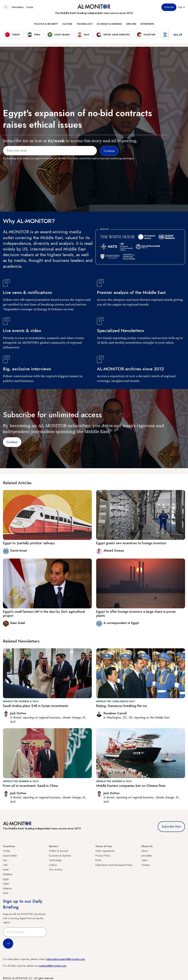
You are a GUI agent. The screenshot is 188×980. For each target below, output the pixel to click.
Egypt (6, 879)
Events (30, 7)
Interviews (147, 24)
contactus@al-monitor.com (53, 966)
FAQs (98, 860)
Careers (146, 865)
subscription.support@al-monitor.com (66, 959)
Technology (85, 24)
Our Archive (56, 870)
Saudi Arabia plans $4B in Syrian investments (36, 706)
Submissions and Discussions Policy (114, 865)
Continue (12, 442)
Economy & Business (109, 24)
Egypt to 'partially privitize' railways (29, 543)
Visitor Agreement (105, 851)
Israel (6, 870)
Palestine (8, 874)
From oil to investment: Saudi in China (30, 786)
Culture (67, 24)
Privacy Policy (103, 856)
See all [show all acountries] (178, 35)
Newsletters (18, 7)
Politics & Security (46, 24)
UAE (5, 865)
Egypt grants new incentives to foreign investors (131, 543)
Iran (5, 860)
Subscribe (169, 7)
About (144, 851)
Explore (131, 24)
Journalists (147, 856)
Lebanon (7, 888)
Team (144, 860)
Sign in (181, 7)
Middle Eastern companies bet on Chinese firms (131, 786)
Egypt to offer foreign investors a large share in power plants (136, 614)
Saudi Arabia (10, 856)
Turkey (6, 851)
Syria (6, 893)
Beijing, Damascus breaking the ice (122, 706)
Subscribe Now (171, 827)
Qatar (6, 884)
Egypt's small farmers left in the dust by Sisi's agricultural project (44, 614)
